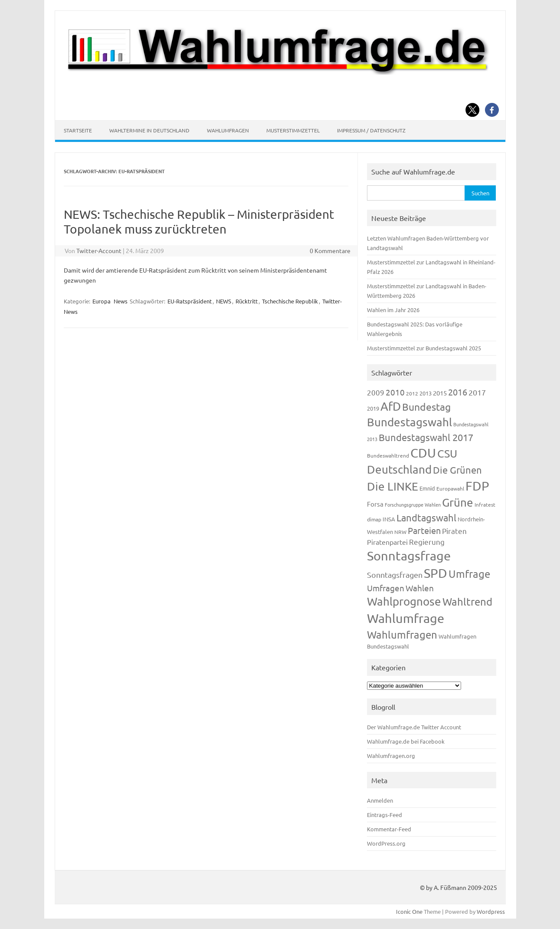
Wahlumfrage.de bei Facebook (406, 741)
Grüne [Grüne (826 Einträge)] (458, 502)
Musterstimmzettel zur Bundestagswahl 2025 (424, 348)
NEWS (224, 301)
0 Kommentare (330, 250)
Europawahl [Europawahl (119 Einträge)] (450, 488)
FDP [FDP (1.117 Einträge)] (477, 486)
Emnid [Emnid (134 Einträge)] (427, 488)
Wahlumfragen (228, 130)
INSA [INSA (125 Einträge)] (389, 519)
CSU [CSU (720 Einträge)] (447, 453)
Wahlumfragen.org (391, 756)
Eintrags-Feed (385, 815)
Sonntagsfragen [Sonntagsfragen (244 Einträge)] (395, 575)
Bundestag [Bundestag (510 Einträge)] (426, 407)
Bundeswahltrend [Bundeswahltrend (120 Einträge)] (388, 455)
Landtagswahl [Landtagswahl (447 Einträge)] (426, 517)
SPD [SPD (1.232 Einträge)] (436, 573)
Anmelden (380, 800)
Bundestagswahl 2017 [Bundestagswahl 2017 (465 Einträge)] (426, 437)
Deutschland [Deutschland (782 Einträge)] (399, 469)
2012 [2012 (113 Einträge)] (412, 393)
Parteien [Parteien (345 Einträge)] (424, 530)
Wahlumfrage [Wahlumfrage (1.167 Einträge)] (406, 618)
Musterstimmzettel (293, 130)
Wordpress (491, 911)
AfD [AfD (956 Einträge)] (391, 406)
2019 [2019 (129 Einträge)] (373, 408)
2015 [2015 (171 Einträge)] (440, 393)
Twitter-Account (99, 250)
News (121, 301)
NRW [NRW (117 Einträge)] (400, 532)
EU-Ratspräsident (190, 301)
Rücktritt (247, 301)
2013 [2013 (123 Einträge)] (426, 393)
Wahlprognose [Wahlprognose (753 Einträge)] (404, 601)
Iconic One (409, 911)
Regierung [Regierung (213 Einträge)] (427, 542)
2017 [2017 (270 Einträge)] (477, 392)
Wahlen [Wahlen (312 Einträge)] (420, 588)
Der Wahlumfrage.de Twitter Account (414, 727)
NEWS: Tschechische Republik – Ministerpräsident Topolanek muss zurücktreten (199, 222)
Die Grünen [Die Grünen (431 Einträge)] (457, 470)
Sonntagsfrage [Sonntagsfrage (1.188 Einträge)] (409, 556)
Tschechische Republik (290, 301)
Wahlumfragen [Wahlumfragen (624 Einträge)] (402, 634)
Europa (102, 301)
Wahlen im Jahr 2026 (393, 310)
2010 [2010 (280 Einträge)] (395, 392)
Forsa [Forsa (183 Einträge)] (375, 504)
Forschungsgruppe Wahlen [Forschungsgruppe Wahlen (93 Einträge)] (413, 504)
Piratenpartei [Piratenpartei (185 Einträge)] (387, 542)
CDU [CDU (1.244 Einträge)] (423, 453)
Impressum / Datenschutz (371, 130)
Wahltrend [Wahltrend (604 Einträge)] (467, 601)
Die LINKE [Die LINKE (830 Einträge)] (393, 486)
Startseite (78, 130)
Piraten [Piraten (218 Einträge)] (454, 531)
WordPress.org (386, 843)
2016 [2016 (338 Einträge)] (458, 392)
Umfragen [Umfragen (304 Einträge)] (386, 588)
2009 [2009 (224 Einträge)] (376, 392)
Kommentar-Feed (389, 829)
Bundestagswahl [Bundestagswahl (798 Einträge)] (409, 422)
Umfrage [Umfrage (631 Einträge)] (469, 574)
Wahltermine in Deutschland (149, 130)
